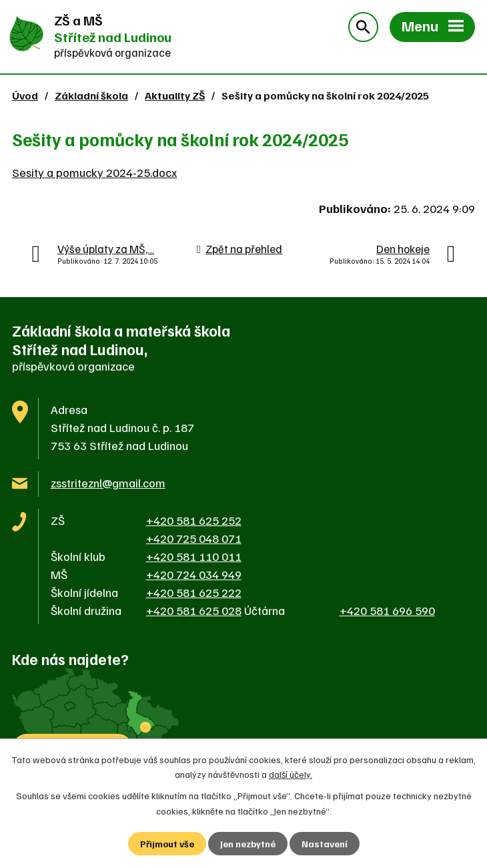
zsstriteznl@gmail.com (108, 483)
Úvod (25, 95)
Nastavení (325, 844)
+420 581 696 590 (387, 610)
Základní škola (91, 95)
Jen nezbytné (248, 844)
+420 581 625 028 (194, 610)
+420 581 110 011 (194, 556)
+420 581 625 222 (194, 592)
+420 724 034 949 (194, 574)
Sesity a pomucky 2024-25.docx (94, 172)
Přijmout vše (167, 844)
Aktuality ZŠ (175, 95)
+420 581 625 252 (194, 520)
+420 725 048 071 (194, 538)
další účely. (291, 774)
